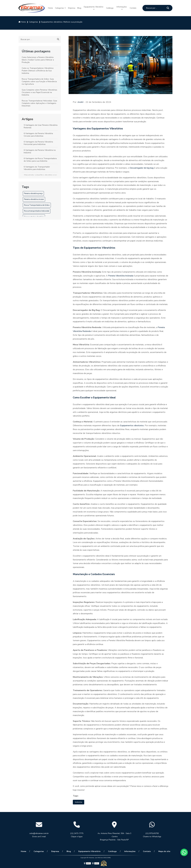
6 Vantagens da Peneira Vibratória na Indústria (40, 151)
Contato (134, 8)
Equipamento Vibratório (95, 8)
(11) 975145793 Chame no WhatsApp (152, 835)
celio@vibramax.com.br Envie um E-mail (39, 835)
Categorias (59, 8)
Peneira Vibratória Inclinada (121, 275)
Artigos (27, 119)
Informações (123, 6)
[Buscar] (168, 8)
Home (49, 8)
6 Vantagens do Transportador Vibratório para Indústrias (37, 168)
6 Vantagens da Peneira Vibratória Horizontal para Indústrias (38, 143)
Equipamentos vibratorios (132, 425)
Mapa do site (156, 851)
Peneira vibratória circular (34, 199)
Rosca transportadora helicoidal (37, 210)
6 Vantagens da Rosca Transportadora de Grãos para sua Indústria (40, 159)
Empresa (73, 8)
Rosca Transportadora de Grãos (37, 205)
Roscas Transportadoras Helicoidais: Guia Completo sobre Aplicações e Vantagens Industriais (39, 103)
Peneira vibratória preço (33, 193)
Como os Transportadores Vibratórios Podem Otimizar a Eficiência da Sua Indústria (38, 70)
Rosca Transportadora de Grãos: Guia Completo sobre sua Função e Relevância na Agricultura (39, 81)
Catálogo (111, 8)
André (81, 102)
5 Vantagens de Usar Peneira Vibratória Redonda (41, 126)
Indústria (79, 802)
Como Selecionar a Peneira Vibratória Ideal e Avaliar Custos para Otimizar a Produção (38, 59)
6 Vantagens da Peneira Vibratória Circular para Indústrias (38, 134)
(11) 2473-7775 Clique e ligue (77, 835)
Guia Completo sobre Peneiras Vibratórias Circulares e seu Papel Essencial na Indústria (39, 92)
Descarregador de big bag (142, 168)
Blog (81, 8)
